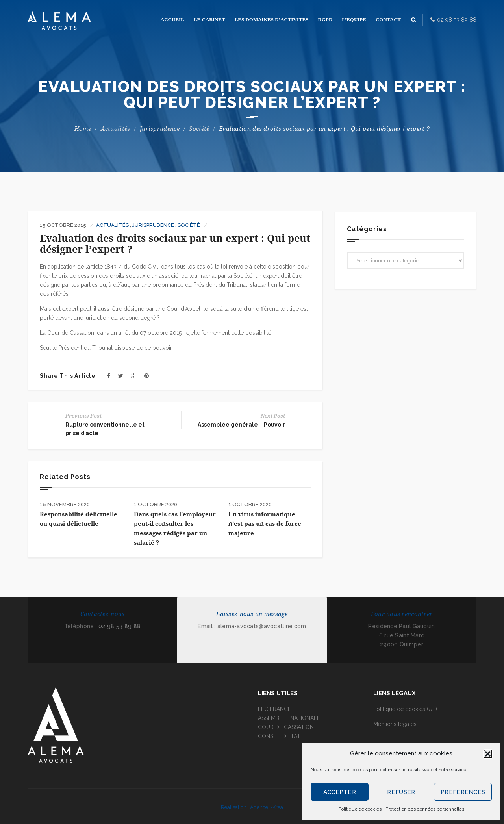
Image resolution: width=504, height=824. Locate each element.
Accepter (340, 792)
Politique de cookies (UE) (405, 709)
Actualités (116, 129)
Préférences (463, 792)
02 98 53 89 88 (120, 626)
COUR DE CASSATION (286, 727)
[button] (488, 754)
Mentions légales (395, 724)
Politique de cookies (360, 809)
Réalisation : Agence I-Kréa (252, 807)
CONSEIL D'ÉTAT (279, 736)
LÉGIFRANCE (274, 709)
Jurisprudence (160, 129)
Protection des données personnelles (425, 809)
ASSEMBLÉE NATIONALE (289, 718)
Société (199, 129)
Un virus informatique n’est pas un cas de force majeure (265, 524)
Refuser (401, 792)
